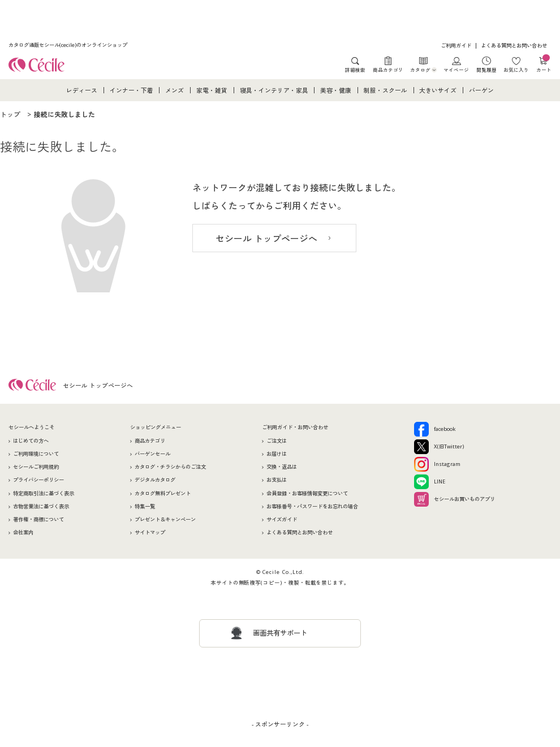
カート (544, 65)
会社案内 (23, 532)
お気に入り (516, 70)
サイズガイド (282, 519)
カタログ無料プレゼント (163, 493)
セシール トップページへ (266, 239)
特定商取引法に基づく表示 (44, 493)
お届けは (277, 454)
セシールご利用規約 (36, 467)
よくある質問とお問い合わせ (514, 46)
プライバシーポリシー (38, 480)
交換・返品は (282, 467)
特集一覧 (145, 506)
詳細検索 (355, 70)
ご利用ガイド (456, 46)
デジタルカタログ (155, 480)
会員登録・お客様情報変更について (307, 493)
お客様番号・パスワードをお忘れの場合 (312, 506)
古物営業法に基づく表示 (41, 506)
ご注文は (277, 441)
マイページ (456, 70)
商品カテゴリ (388, 70)
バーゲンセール (152, 454)
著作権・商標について (38, 519)
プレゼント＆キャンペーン (165, 519)
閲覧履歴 (486, 70)
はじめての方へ (31, 441)
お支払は (277, 480)
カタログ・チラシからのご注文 (170, 467)
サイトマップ (150, 532)
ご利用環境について (36, 454)
